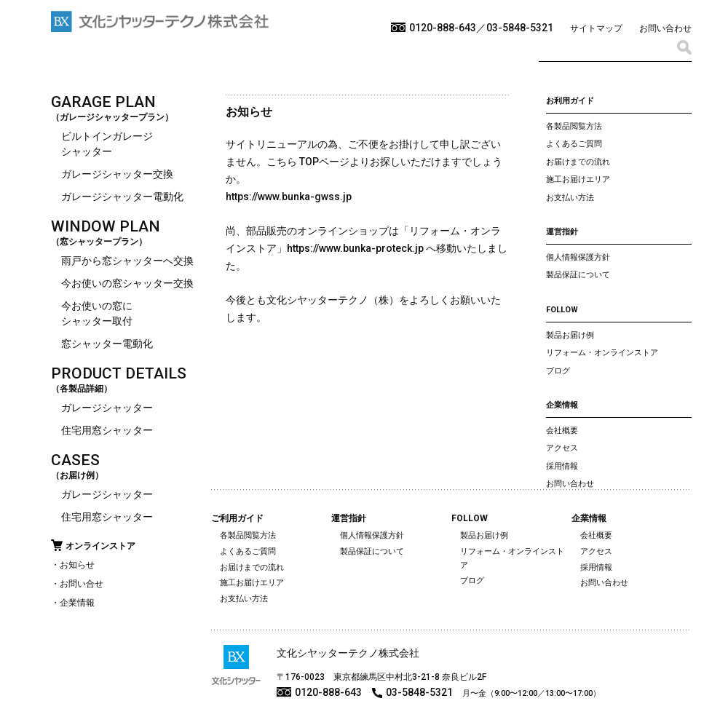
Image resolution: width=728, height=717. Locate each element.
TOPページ (324, 162)
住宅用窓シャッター (107, 430)
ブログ (558, 371)
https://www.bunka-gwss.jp (289, 197)
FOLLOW (562, 310)
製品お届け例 (570, 335)
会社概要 (562, 431)
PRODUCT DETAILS (119, 373)
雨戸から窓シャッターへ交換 (127, 261)
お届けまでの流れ (578, 162)
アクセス (562, 448)
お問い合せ (82, 584)
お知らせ (77, 565)
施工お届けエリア (578, 179)
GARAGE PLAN (103, 102)
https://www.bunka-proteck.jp (355, 248)
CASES (75, 460)
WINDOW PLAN (106, 226)
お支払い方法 (570, 198)
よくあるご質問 (574, 144)
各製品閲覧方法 (574, 126)
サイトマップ (596, 28)
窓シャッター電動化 (107, 344)
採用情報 (562, 466)
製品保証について (578, 275)
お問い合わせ (665, 28)
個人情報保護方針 (578, 257)
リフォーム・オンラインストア (602, 353)
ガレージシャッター (107, 408)
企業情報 (77, 603)
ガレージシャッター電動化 (122, 197)
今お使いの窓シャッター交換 (127, 283)
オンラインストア (100, 546)
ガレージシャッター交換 (117, 174)
